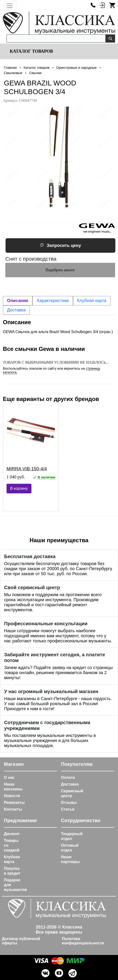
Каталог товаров (31, 51)
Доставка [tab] (16, 310)
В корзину (19, 488)
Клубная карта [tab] (92, 301)
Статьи (68, 809)
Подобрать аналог (60, 270)
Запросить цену (60, 245)
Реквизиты (14, 803)
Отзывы (69, 803)
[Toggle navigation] (10, 6)
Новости (12, 796)
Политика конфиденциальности (83, 941)
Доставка (70, 784)
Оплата (68, 777)
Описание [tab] (18, 301)
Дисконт (12, 834)
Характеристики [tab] (53, 301)
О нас (9, 777)
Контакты (13, 809)
